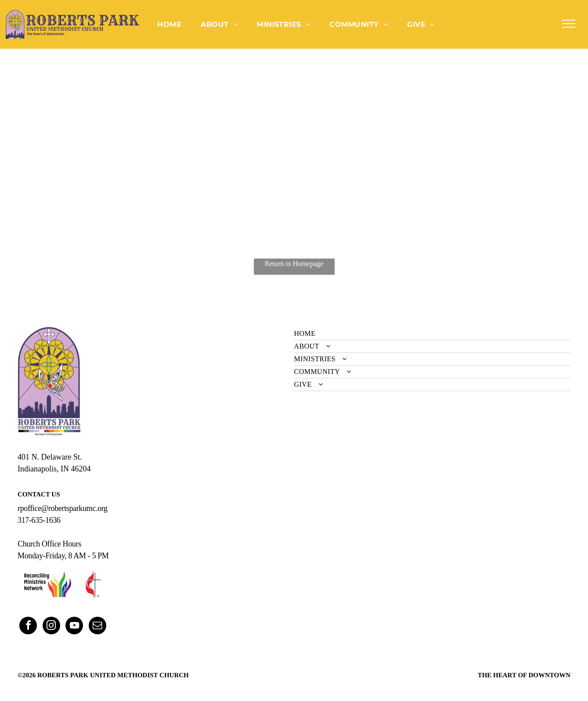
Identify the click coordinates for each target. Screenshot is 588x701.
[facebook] (28, 627)
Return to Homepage (294, 264)
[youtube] (74, 627)
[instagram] (51, 627)
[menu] (569, 24)
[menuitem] (169, 24)
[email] (97, 627)
